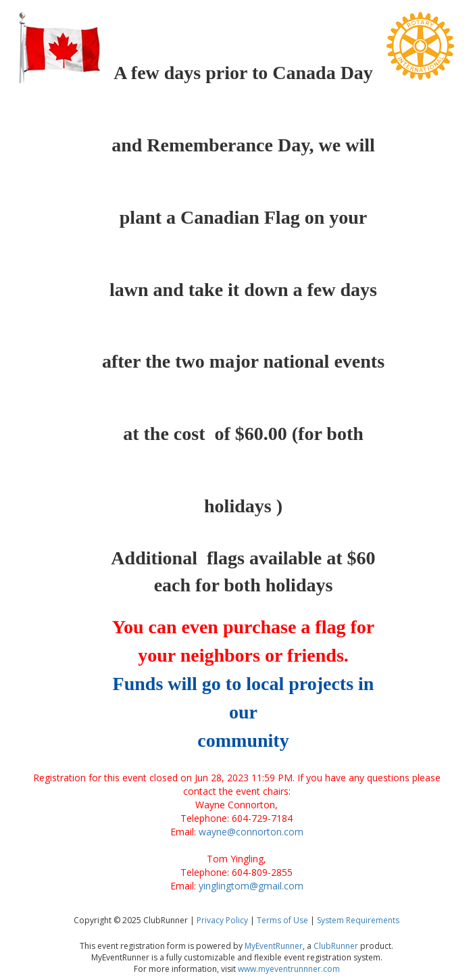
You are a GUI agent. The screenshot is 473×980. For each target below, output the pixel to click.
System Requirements (358, 920)
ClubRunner (336, 946)
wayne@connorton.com (251, 832)
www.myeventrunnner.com (289, 969)
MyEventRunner (274, 946)
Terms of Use (282, 920)
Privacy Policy (222, 920)
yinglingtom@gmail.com (251, 886)
